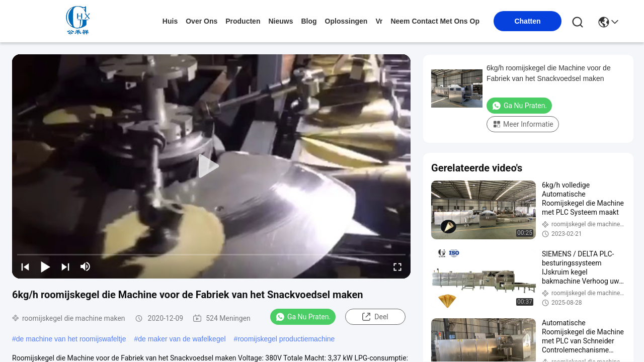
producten (243, 21)
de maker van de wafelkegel (182, 339)
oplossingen (346, 21)
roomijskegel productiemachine (286, 339)
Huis (170, 21)
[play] (211, 166)
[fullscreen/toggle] (397, 266)
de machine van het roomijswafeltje (71, 339)
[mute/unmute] (86, 266)
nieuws (280, 21)
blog (309, 21)
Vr (379, 21)
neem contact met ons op (435, 21)
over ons (202, 21)
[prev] (25, 266)
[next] (65, 266)
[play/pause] (45, 266)
